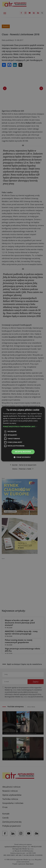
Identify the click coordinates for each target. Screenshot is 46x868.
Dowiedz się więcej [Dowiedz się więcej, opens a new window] (10, 423)
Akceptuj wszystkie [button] (23, 452)
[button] (23, 427)
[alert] (23, 434)
